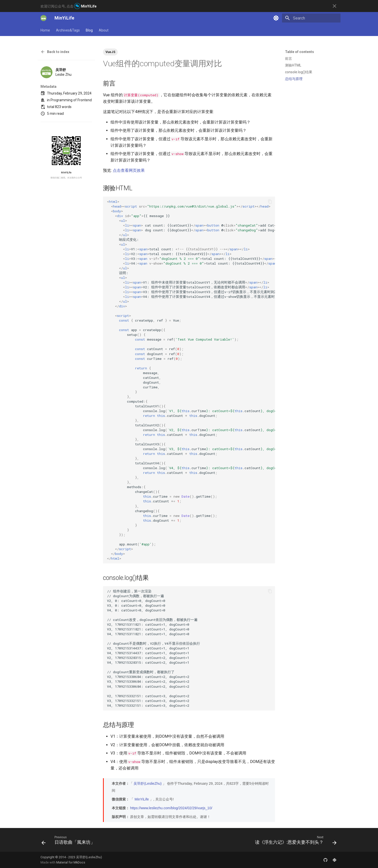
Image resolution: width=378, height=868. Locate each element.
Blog (89, 30)
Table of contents (299, 52)
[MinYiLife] (43, 18)
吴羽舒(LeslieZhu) (147, 783)
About (104, 30)
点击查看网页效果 (129, 170)
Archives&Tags (68, 30)
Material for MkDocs (71, 862)
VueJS (110, 52)
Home (45, 30)
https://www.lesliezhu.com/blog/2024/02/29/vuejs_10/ (171, 808)
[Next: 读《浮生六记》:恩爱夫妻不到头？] (294, 841)
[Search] (311, 18)
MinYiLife (142, 799)
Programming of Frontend (71, 100)
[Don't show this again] (334, 6)
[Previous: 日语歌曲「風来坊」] (69, 841)
